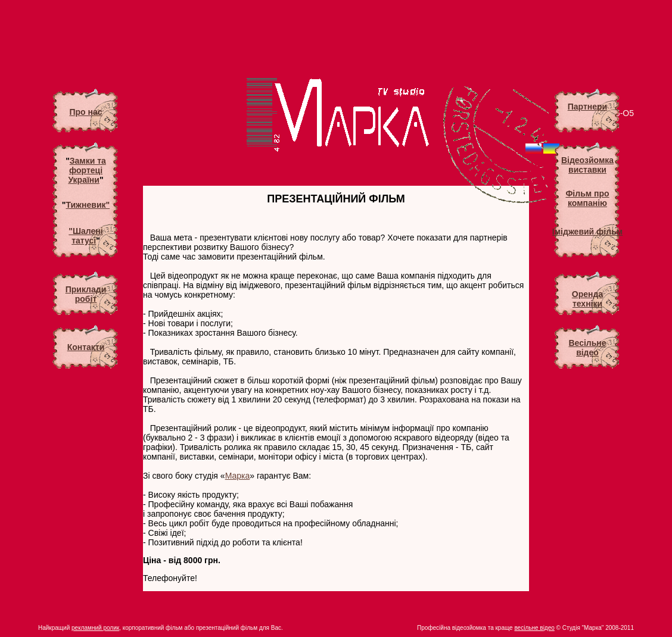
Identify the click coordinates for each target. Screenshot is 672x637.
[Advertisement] (336, 36)
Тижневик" (88, 205)
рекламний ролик (95, 628)
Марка (238, 476)
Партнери (587, 107)
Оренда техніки (587, 299)
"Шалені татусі (85, 236)
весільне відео (534, 628)
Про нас (85, 112)
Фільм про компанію (587, 198)
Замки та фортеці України (87, 170)
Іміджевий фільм (587, 232)
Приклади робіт (86, 294)
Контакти (86, 347)
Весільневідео (587, 348)
